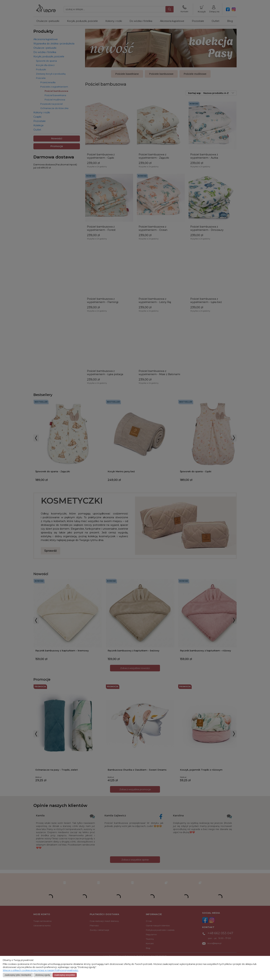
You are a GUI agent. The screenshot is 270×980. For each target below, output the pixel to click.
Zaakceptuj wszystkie (64, 975)
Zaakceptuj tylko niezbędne (18, 975)
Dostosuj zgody (43, 975)
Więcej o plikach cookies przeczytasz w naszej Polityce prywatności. (41, 970)
